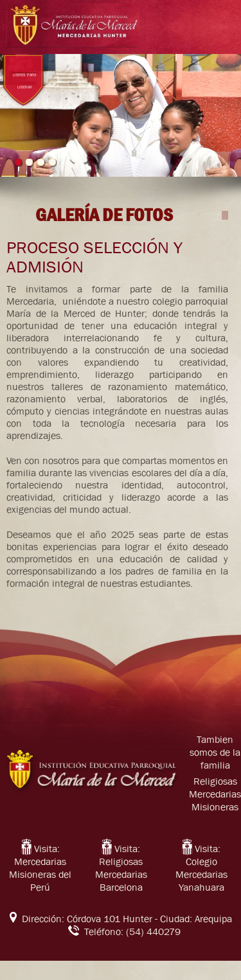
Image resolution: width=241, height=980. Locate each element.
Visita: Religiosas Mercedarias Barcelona (121, 868)
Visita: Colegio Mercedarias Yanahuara (201, 868)
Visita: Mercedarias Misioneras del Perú (40, 868)
